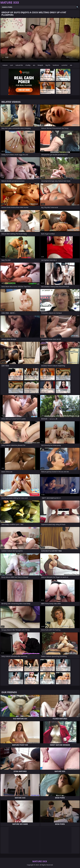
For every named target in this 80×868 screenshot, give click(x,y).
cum (11, 65)
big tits (48, 65)
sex (71, 65)
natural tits (19, 65)
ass (34, 65)
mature (5, 65)
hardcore (56, 65)
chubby (28, 65)
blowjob (40, 65)
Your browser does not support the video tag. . (40, 40)
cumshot (64, 65)
